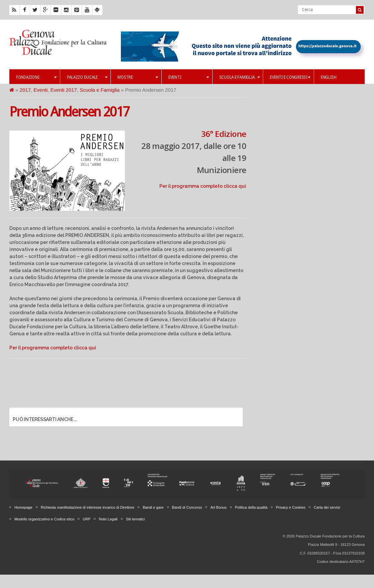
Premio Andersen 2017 (69, 112)
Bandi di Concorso (187, 507)
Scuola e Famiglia (100, 90)
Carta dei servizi (327, 507)
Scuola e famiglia (240, 77)
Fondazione (36, 77)
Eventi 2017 (63, 90)
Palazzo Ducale (87, 77)
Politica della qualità (251, 507)
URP (87, 519)
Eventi (189, 77)
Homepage (23, 507)
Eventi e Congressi (290, 77)
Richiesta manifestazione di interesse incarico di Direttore (88, 507)
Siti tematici (135, 519)
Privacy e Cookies (291, 507)
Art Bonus (218, 507)
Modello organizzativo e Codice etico (44, 519)
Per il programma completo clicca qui (203, 186)
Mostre (138, 77)
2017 (25, 90)
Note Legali (108, 519)
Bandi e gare (153, 507)
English (328, 77)
